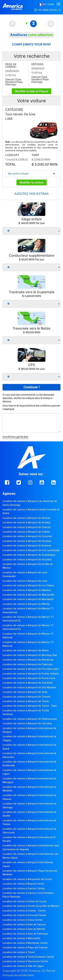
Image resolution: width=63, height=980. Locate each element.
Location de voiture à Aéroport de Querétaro (28, 683)
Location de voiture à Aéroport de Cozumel (27, 536)
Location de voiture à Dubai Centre (23, 920)
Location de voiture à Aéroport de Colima (26, 532)
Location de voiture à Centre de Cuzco (25, 901)
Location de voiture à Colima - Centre (24, 911)
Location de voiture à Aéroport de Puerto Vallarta (31, 674)
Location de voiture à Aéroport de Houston (27, 560)
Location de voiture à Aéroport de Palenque (28, 664)
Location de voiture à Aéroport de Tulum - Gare (30, 706)
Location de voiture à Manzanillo (21, 938)
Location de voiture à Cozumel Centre (24, 915)
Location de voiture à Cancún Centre (24, 888)
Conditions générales (15, 437)
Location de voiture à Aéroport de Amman (26, 518)
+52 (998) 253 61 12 (47, 10)
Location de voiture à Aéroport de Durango (27, 541)
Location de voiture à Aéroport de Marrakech (28, 599)
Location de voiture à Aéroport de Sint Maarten (29, 687)
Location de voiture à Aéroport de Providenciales (31, 669)
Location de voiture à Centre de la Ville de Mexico (31, 906)
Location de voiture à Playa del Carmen (25, 948)
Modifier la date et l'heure (32, 91)
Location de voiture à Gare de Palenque (25, 934)
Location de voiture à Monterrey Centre (25, 943)
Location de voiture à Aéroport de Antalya (26, 522)
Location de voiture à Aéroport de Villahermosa (30, 719)
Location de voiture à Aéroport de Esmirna (27, 546)
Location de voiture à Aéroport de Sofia (25, 692)
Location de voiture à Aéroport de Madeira (27, 590)
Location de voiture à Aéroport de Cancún (27, 527)
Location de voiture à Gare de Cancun (24, 924)
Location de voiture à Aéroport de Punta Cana (29, 678)
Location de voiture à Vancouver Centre (25, 961)
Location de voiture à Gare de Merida (24, 929)
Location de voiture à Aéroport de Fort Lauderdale (31, 550)
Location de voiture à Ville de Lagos (23, 966)
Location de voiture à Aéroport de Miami (26, 650)
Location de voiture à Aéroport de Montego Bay (30, 655)
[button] (46, 4)
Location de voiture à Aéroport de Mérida (26, 604)
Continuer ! (32, 387)
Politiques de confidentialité (18, 975)
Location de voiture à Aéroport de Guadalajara (29, 555)
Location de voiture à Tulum (19, 952)
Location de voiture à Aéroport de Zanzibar (27, 723)
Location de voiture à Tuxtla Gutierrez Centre (28, 957)
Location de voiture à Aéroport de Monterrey (28, 660)
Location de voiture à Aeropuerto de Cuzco (27, 879)
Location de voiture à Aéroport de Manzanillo (28, 595)
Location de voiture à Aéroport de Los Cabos (28, 585)
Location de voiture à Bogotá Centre (23, 884)
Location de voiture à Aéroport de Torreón (27, 697)
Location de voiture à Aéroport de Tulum (26, 701)
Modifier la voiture (32, 182)
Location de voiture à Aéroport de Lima (25, 581)
